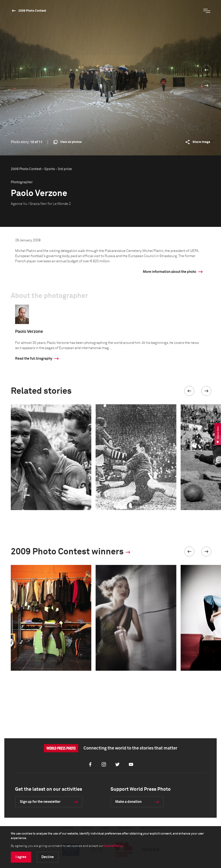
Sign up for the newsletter (40, 802)
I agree (21, 857)
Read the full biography (34, 359)
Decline (48, 857)
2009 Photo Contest (32, 11)
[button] (189, 391)
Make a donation (128, 802)
